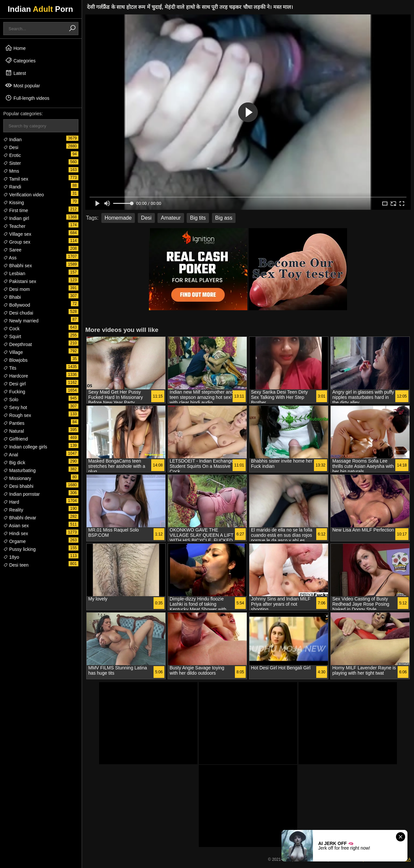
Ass (10, 258)
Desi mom (17, 289)
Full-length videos (27, 98)
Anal (11, 455)
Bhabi (12, 297)
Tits (10, 368)
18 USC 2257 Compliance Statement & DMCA (370, 859)
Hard (11, 502)
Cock (11, 329)
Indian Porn (40, 9)
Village (13, 352)
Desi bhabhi (18, 486)
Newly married (21, 321)
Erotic (12, 155)
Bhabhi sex (18, 266)
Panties (14, 423)
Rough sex (17, 415)
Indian (12, 140)
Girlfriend (16, 439)
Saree (12, 250)
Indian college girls (25, 447)
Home (15, 48)
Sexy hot (15, 407)
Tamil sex (16, 179)
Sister (12, 163)
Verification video (24, 195)
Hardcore (16, 376)
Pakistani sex (20, 281)
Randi (12, 187)
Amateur (171, 218)
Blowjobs (15, 360)
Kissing (14, 203)
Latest (15, 73)
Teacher (14, 226)
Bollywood (17, 305)
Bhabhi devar (20, 518)
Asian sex (16, 526)
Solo (11, 400)
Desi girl (14, 384)
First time (16, 210)
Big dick (14, 463)
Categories (20, 60)
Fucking (14, 392)
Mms (11, 171)
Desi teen (16, 565)
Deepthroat (18, 344)
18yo (11, 557)
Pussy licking (20, 549)
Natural (14, 431)
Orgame (14, 541)
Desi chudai (18, 313)
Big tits (198, 218)
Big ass (224, 218)
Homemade (118, 218)
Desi (11, 147)
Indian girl (16, 218)
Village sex (17, 234)
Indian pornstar (21, 494)
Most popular (22, 85)
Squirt (12, 336)
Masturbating (20, 470)
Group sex (17, 242)
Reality (13, 510)
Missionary (17, 478)
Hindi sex (16, 533)
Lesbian (14, 273)
